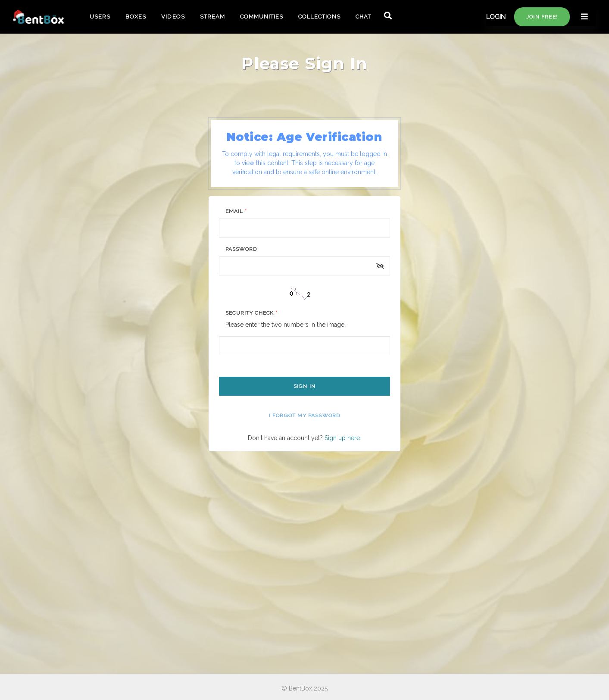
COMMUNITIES (262, 17)
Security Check (251, 313)
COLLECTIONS (319, 17)
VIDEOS (173, 17)
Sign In (304, 386)
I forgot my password (305, 416)
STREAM (212, 17)
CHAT (363, 17)
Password (241, 249)
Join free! (542, 17)
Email (236, 211)
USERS (100, 17)
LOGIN (496, 17)
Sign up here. (343, 438)
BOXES (136, 17)
